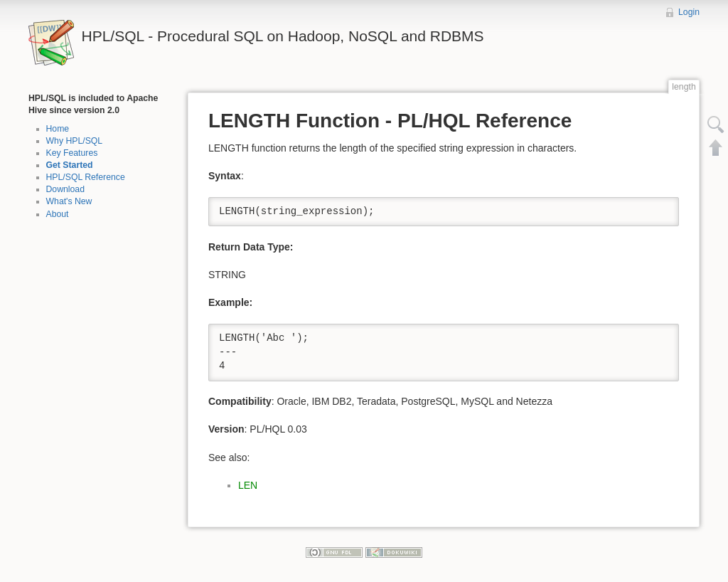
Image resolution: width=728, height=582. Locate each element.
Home (58, 129)
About (58, 214)
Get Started (70, 165)
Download (65, 189)
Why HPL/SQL (75, 141)
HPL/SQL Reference (86, 177)
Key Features (72, 153)
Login (689, 12)
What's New (69, 201)
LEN (248, 485)
